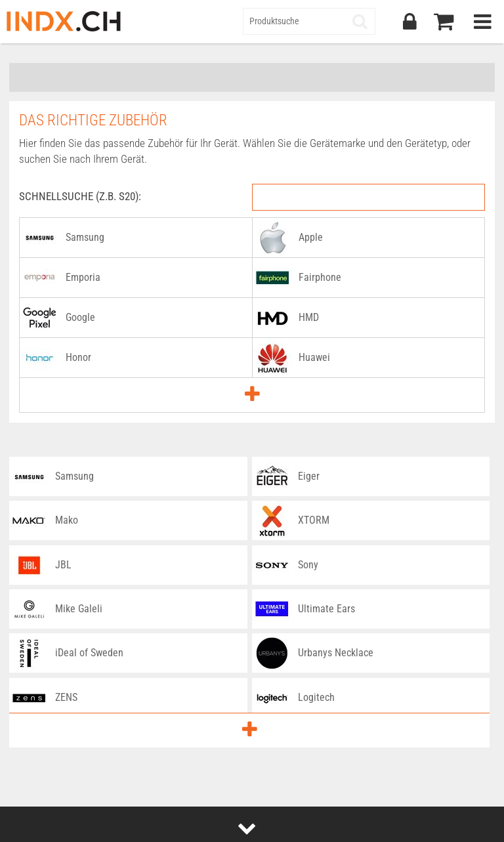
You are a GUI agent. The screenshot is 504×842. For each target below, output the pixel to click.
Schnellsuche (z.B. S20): (80, 196)
